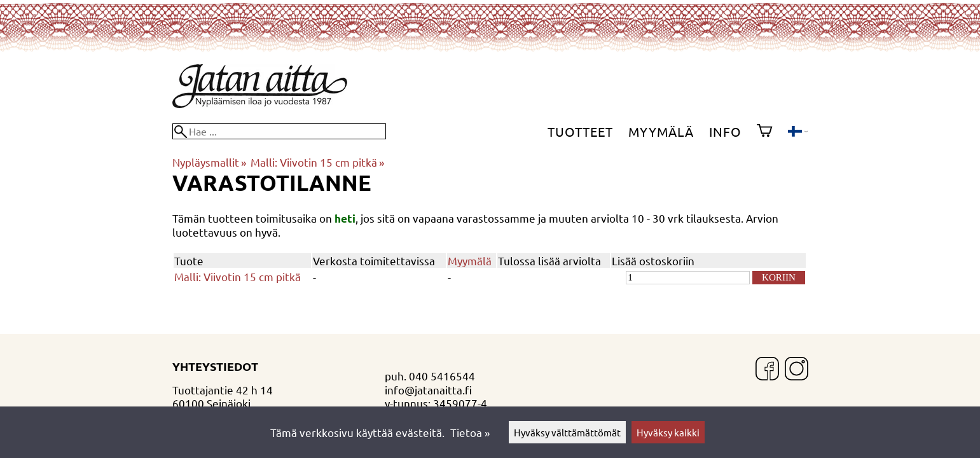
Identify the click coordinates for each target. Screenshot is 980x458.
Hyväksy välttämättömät (567, 432)
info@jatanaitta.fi (428, 390)
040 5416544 (442, 376)
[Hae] (279, 131)
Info (725, 131)
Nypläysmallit (209, 162)
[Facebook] (767, 370)
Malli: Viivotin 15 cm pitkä (317, 162)
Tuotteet (580, 131)
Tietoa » (470, 432)
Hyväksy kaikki (668, 432)
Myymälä (661, 131)
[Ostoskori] (764, 132)
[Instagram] (797, 370)
